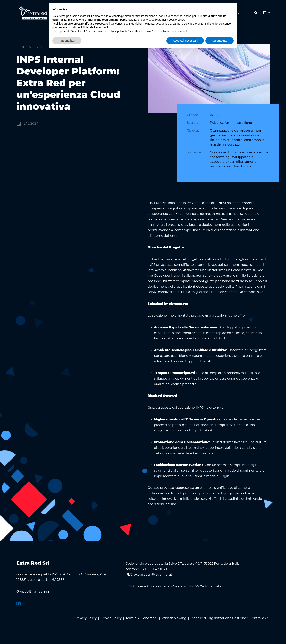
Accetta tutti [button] (219, 41)
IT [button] (267, 13)
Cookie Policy (111, 618)
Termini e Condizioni (142, 618)
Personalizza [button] (67, 41)
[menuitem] (33, 592)
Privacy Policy (86, 618)
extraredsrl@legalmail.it (153, 575)
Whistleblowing (174, 618)
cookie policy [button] (177, 20)
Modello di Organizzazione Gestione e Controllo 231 (230, 618)
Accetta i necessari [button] (185, 41)
